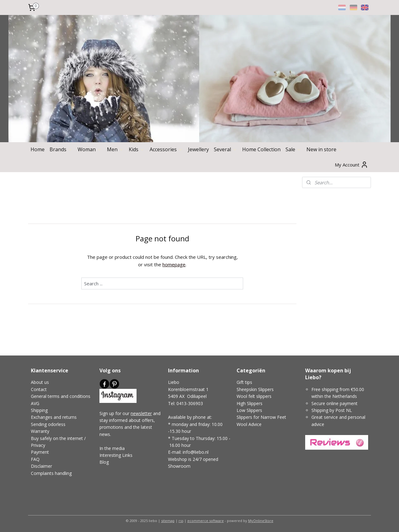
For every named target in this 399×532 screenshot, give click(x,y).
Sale (293, 149)
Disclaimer (41, 466)
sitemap (168, 521)
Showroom (179, 466)
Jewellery (198, 149)
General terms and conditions (61, 396)
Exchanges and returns (54, 417)
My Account (351, 165)
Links (127, 455)
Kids (137, 149)
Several (226, 149)
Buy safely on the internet (57, 438)
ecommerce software (206, 521)
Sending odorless (48, 424)
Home (38, 149)
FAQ (35, 459)
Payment (40, 452)
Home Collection (261, 149)
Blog (104, 462)
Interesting (110, 455)
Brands (61, 149)
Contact (39, 389)
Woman (90, 149)
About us (40, 382)
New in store (324, 149)
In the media (112, 448)
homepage (174, 264)
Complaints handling (51, 473)
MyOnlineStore (261, 521)
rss (181, 521)
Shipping (39, 410)
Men (115, 149)
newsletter (141, 413)
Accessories (166, 149)
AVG (35, 403)
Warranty (40, 431)
